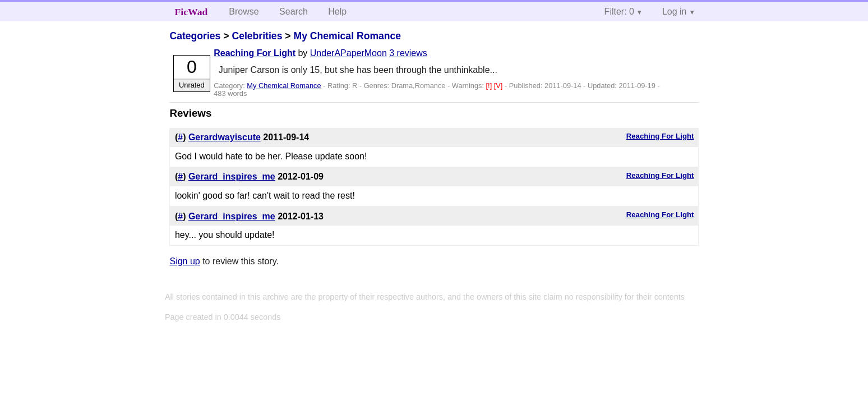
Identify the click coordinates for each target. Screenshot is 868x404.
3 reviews (408, 53)
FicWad (191, 12)
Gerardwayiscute (225, 137)
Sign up (184, 261)
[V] (499, 86)
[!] (490, 86)
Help (337, 12)
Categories (195, 36)
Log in (675, 12)
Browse (244, 12)
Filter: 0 (619, 12)
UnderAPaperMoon (348, 53)
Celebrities (257, 36)
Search (294, 12)
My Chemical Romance (347, 36)
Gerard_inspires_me (232, 176)
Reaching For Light (255, 53)
